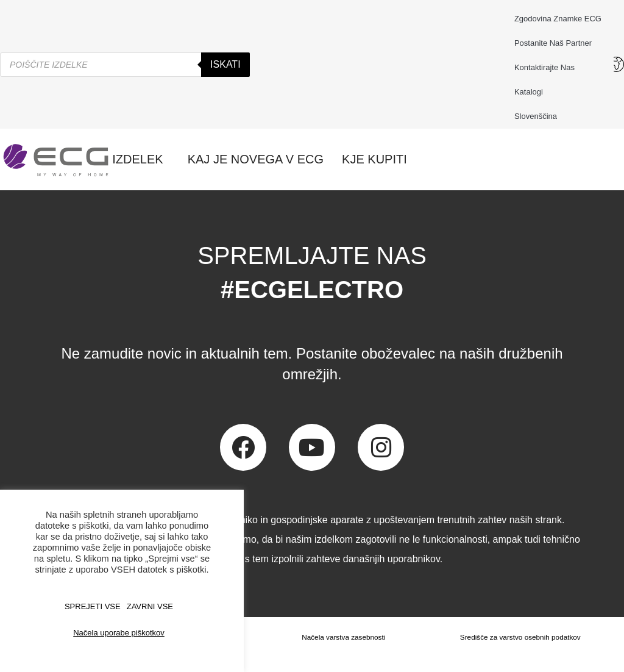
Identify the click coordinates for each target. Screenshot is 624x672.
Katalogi (529, 92)
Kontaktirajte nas (548, 68)
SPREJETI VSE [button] (93, 606)
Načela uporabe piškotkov (119, 633)
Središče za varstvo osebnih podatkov (520, 637)
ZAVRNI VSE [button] (150, 606)
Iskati (225, 64)
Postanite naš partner (553, 43)
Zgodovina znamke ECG (558, 19)
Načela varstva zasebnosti (342, 637)
